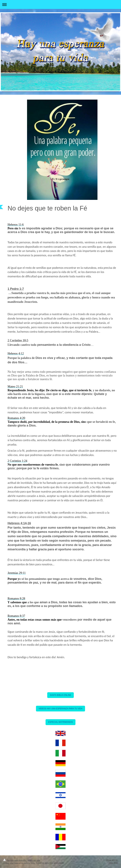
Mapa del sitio (34, 860)
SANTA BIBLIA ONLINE (61, 695)
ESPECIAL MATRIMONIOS (61, 722)
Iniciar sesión (112, 860)
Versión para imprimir (15, 860)
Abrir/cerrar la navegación (61, 4)
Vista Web (113, 863)
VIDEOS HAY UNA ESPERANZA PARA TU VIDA (61, 709)
